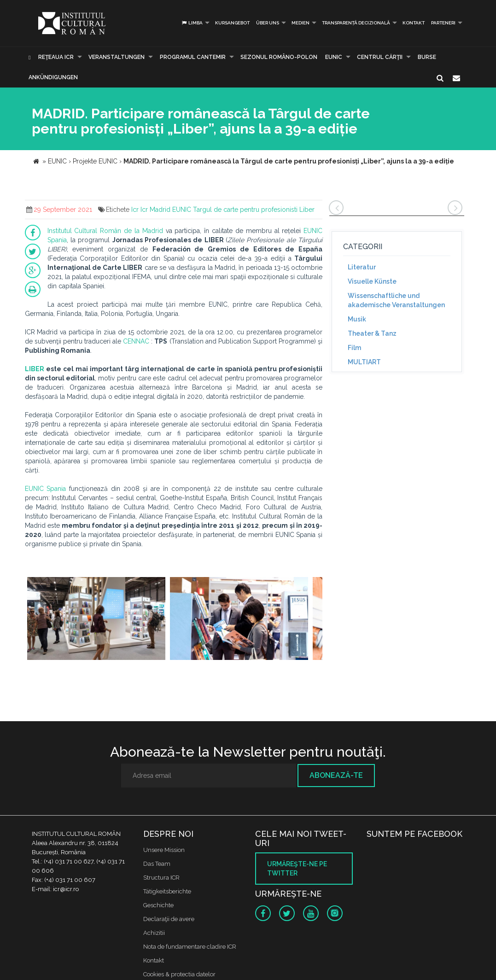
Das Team (157, 864)
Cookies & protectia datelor (179, 974)
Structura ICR (161, 878)
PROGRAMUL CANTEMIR (193, 57)
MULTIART (364, 362)
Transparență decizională (356, 23)
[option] (96, 620)
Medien (301, 23)
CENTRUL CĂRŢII (380, 57)
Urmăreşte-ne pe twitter (297, 869)
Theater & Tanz (372, 333)
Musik (357, 319)
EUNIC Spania (46, 489)
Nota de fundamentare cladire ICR (190, 947)
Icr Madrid (155, 210)
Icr (135, 210)
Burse (427, 57)
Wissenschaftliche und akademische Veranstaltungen (396, 300)
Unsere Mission (164, 850)
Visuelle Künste (372, 281)
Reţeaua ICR (56, 57)
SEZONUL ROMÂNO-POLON (279, 57)
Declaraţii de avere (169, 919)
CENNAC (136, 341)
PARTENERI (443, 23)
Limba (192, 23)
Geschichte (158, 905)
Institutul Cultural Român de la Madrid (105, 231)
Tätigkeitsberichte (167, 891)
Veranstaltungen (117, 57)
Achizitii (154, 933)
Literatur (362, 267)
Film (354, 348)
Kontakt (414, 23)
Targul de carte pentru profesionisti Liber (254, 210)
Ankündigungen (53, 77)
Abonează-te (336, 775)
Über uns (268, 23)
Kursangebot (232, 23)
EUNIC (334, 57)
